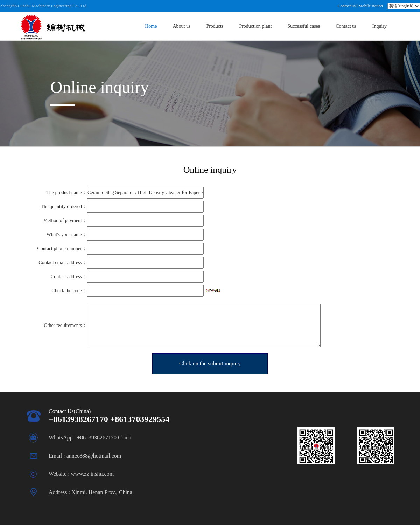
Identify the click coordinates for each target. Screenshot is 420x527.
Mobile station (371, 6)
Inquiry (380, 26)
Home (151, 26)
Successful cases (304, 26)
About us (181, 26)
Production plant (255, 26)
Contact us (347, 6)
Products (215, 26)
